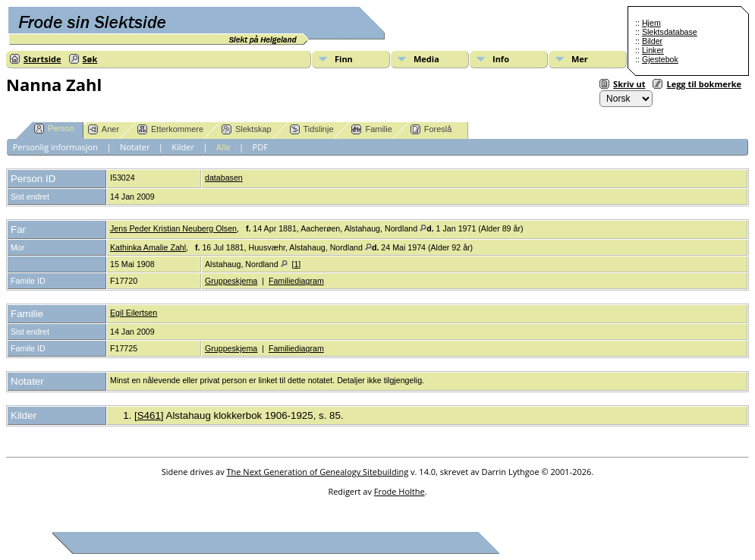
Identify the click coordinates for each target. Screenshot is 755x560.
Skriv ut (629, 84)
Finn (344, 59)
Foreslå (431, 129)
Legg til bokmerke (704, 84)
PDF (260, 147)
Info (501, 59)
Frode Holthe (400, 491)
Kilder (183, 147)
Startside (42, 59)
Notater (135, 147)
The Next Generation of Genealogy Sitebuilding (318, 472)
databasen (224, 178)
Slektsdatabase (670, 32)
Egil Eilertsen (134, 313)
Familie (371, 129)
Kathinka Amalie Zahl (148, 247)
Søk (90, 59)
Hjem (651, 23)
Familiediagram (296, 281)
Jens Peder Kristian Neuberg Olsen (173, 228)
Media (426, 59)
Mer (580, 59)
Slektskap (247, 129)
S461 (149, 415)
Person (54, 129)
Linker (653, 50)
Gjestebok (660, 59)
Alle (223, 147)
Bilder (652, 41)
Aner (104, 129)
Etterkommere (170, 129)
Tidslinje (312, 129)
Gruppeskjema (231, 281)
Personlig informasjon (55, 147)
